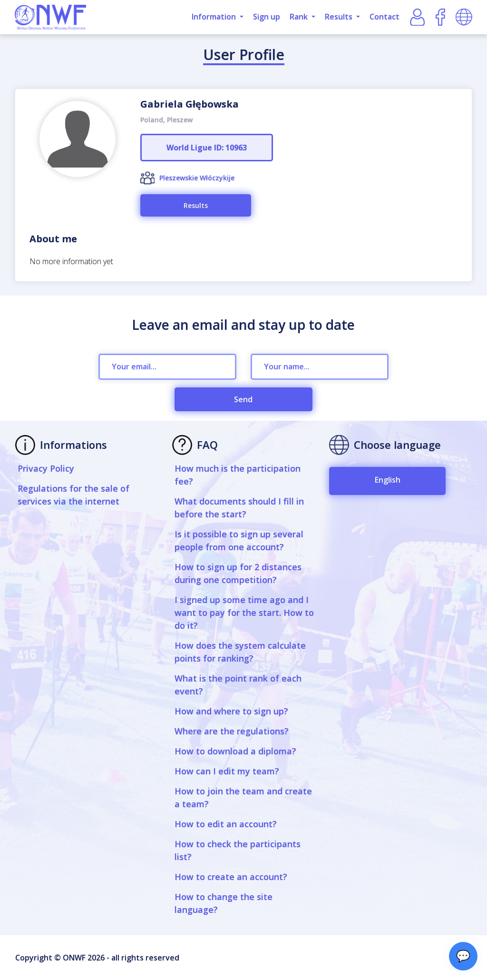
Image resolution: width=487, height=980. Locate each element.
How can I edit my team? (227, 771)
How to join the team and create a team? (243, 797)
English (388, 480)
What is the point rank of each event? (238, 685)
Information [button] (215, 17)
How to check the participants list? (238, 850)
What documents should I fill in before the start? (239, 508)
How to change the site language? (224, 903)
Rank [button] (300, 17)
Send (243, 399)
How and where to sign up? (231, 711)
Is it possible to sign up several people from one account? (239, 540)
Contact (385, 17)
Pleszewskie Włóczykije (197, 178)
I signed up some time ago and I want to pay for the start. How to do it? (244, 613)
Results (196, 205)
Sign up (267, 17)
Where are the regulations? (232, 731)
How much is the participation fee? (238, 475)
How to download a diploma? (235, 751)
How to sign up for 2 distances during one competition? (238, 573)
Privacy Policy (46, 468)
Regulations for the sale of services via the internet (73, 495)
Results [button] (340, 17)
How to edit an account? (226, 824)
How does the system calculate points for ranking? (240, 652)
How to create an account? (231, 877)
